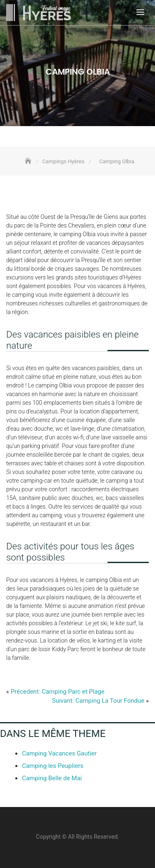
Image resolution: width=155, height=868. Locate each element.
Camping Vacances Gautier (59, 753)
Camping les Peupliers (53, 766)
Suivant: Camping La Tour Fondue (98, 701)
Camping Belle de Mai (52, 778)
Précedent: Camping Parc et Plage (58, 692)
